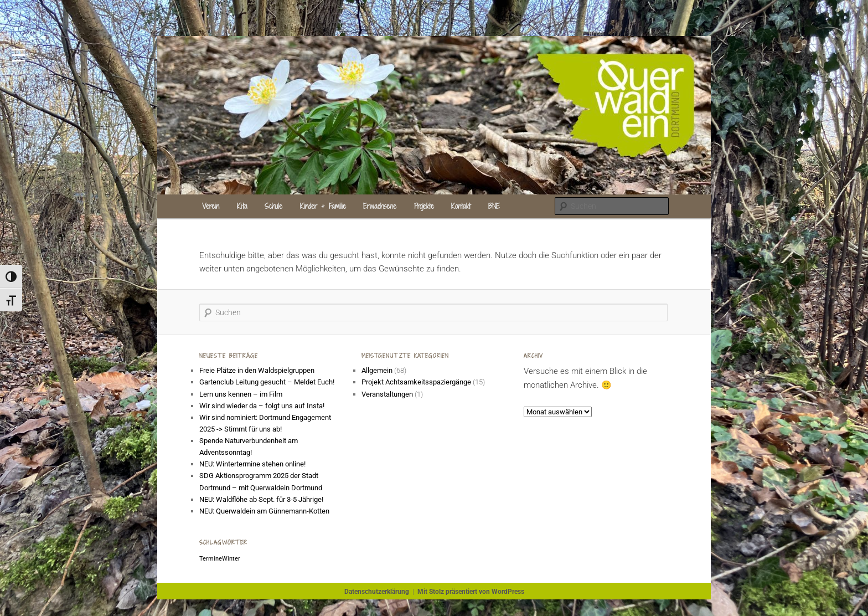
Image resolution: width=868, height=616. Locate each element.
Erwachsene (380, 206)
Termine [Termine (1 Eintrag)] (211, 559)
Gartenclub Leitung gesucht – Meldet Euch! (268, 382)
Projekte (424, 206)
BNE (494, 206)
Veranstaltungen (387, 394)
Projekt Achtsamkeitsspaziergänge (416, 382)
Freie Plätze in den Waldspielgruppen (257, 370)
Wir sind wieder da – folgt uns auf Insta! (262, 406)
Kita (242, 206)
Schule (273, 206)
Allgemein (377, 370)
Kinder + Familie (323, 206)
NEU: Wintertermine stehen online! (252, 464)
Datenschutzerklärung (377, 592)
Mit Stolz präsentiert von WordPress (471, 592)
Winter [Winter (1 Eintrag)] (231, 559)
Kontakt (461, 206)
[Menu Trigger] (19, 54)
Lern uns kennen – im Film (241, 394)
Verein (211, 206)
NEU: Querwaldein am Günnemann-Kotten (264, 511)
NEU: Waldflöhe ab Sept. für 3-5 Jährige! (261, 499)
